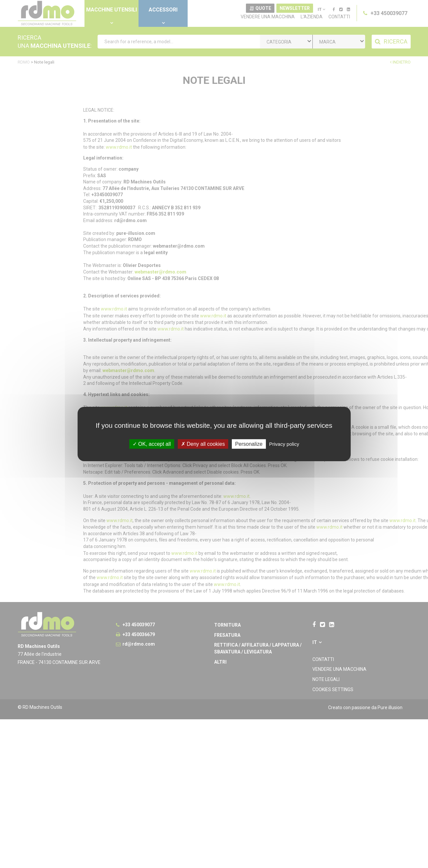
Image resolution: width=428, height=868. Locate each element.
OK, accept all (152, 444)
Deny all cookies (203, 444)
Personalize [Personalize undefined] (249, 444)
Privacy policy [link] (284, 444)
